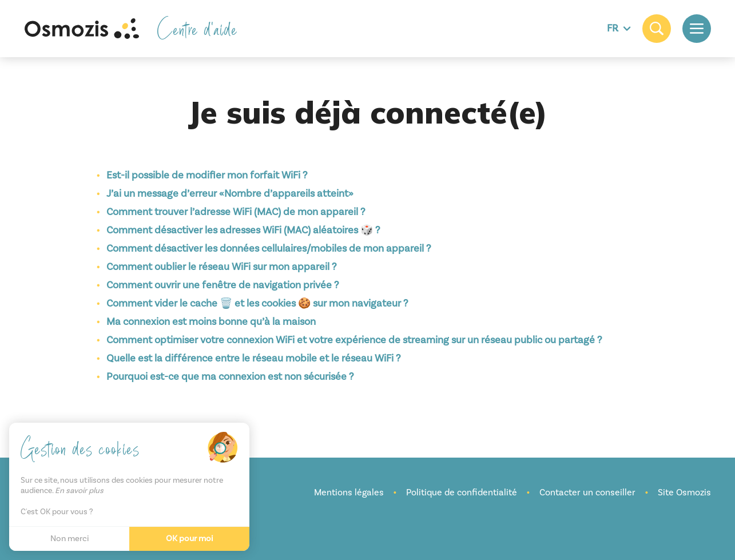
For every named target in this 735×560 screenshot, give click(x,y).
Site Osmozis (684, 493)
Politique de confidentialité (462, 493)
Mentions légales (349, 493)
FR (619, 28)
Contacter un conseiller (587, 493)
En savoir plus (79, 491)
